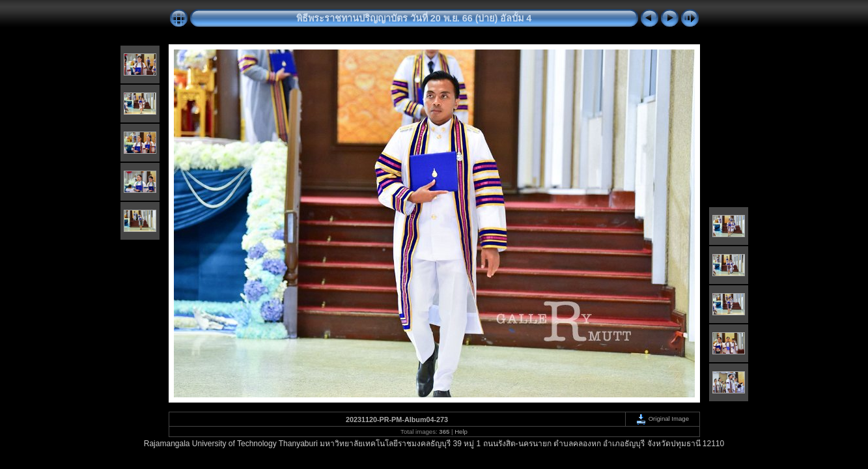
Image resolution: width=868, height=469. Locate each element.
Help (461, 432)
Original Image (662, 419)
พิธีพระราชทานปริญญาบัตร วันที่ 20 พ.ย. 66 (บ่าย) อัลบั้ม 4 (414, 18)
